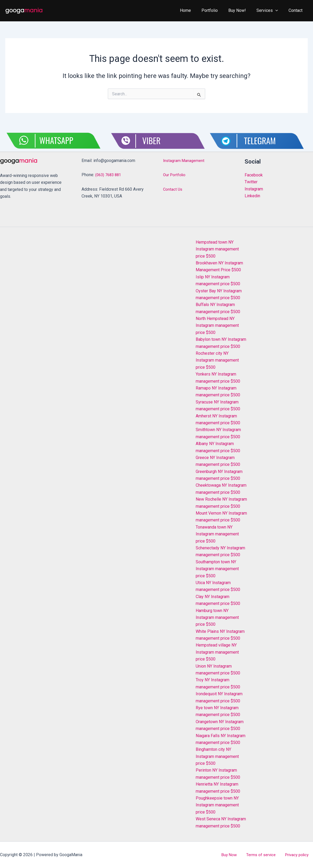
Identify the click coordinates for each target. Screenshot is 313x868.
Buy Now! (242, 10)
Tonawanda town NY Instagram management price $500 (217, 534)
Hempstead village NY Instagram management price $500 (217, 652)
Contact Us (173, 189)
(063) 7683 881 (109, 175)
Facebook (254, 175)
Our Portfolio (175, 175)
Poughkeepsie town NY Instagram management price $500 (217, 805)
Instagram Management (185, 161)
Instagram (254, 189)
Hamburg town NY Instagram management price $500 (217, 618)
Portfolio (217, 10)
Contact (297, 10)
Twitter (251, 182)
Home (195, 10)
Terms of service (267, 855)
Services (270, 11)
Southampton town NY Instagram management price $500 (217, 569)
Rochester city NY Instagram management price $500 (217, 360)
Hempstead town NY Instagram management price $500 (217, 249)
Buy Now (239, 855)
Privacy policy (300, 855)
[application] (279, 11)
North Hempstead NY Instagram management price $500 (217, 325)
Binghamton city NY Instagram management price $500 (217, 756)
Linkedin (252, 196)
